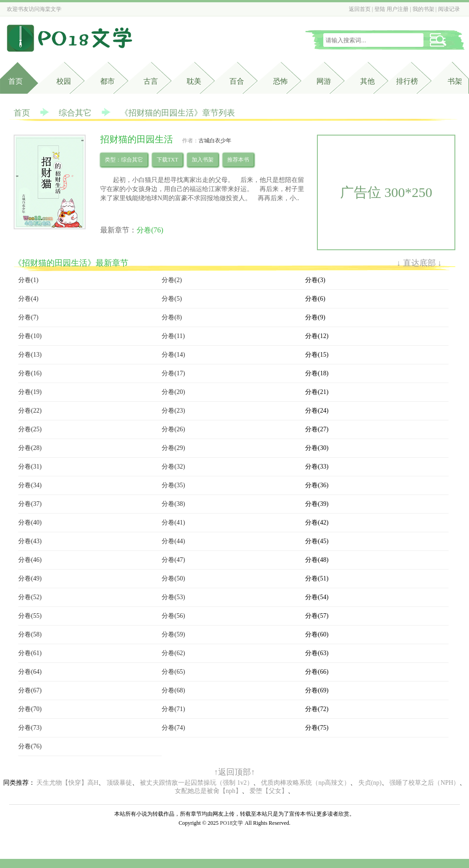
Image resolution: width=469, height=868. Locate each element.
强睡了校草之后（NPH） (424, 783)
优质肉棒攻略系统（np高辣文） (306, 783)
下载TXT (167, 160)
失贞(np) (370, 783)
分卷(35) (173, 485)
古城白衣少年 (215, 141)
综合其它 (75, 113)
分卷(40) (30, 522)
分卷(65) (173, 672)
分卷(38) (173, 504)
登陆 (380, 9)
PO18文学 (232, 823)
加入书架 (203, 160)
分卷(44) (173, 541)
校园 (64, 81)
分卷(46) (30, 560)
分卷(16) (30, 373)
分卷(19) (30, 392)
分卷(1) (28, 280)
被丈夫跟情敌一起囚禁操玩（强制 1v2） (196, 783)
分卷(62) (173, 653)
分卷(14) (173, 355)
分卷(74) (173, 728)
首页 (15, 81)
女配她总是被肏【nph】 (208, 791)
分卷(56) (173, 616)
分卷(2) (172, 280)
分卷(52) (30, 597)
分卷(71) (173, 709)
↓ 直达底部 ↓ (419, 263)
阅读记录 (449, 9)
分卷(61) (30, 653)
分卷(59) (173, 634)
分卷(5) (172, 299)
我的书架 (423, 9)
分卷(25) (30, 429)
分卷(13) (30, 355)
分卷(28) (30, 448)
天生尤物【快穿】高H (67, 783)
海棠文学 (51, 9)
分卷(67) (30, 690)
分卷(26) (173, 429)
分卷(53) (173, 597)
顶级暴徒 (119, 783)
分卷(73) (30, 728)
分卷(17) (173, 373)
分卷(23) (173, 411)
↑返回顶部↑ (234, 772)
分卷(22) (30, 411)
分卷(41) (173, 522)
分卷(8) (172, 317)
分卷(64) (30, 672)
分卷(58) (30, 634)
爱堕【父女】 (269, 791)
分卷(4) (28, 299)
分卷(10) (30, 336)
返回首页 (360, 9)
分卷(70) (30, 709)
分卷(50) (173, 578)
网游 (324, 81)
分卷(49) (30, 578)
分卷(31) (30, 467)
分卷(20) (173, 392)
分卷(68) (173, 690)
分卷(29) (173, 448)
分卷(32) (173, 467)
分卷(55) (30, 616)
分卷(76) (150, 230)
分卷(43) (30, 541)
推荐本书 (238, 160)
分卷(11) (173, 336)
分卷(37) (30, 504)
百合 (237, 81)
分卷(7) (28, 317)
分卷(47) (173, 560)
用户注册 (398, 9)
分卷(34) (30, 485)
